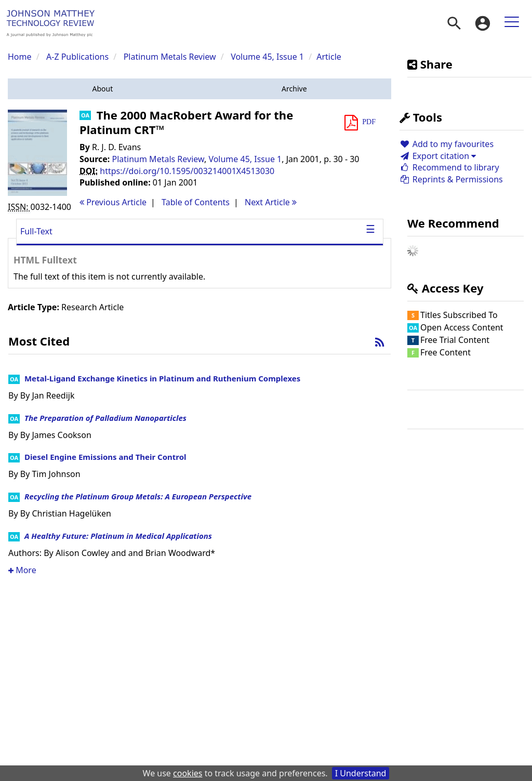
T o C (196, 202)
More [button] (22, 570)
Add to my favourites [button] (447, 144)
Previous (113, 202)
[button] (103, 89)
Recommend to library (449, 167)
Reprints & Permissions (451, 179)
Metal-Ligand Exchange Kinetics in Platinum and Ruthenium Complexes (162, 378)
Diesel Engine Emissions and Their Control (105, 457)
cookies (188, 773)
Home (20, 57)
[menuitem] (454, 23)
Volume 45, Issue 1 (268, 57)
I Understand (361, 773)
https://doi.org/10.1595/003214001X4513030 (187, 171)
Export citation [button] (438, 156)
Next (271, 202)
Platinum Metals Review (170, 57)
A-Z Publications (77, 57)
